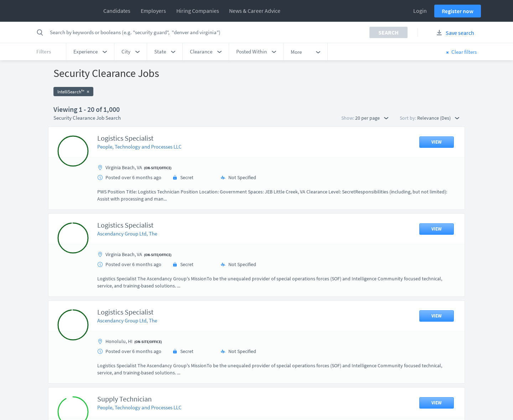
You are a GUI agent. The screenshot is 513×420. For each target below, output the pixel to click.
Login (420, 11)
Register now (458, 11)
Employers (153, 11)
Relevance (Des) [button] (438, 118)
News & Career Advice (255, 11)
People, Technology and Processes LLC (139, 147)
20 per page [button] (372, 118)
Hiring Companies (198, 11)
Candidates (117, 11)
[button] (90, 52)
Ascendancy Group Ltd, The (127, 234)
